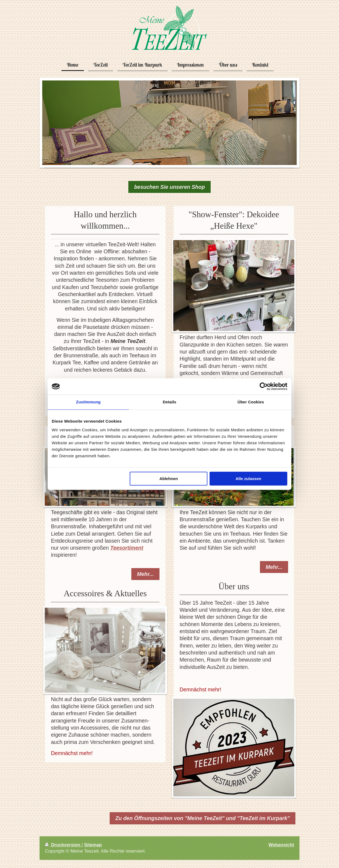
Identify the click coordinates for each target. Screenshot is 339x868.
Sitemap (93, 845)
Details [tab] (169, 402)
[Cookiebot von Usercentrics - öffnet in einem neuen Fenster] (264, 386)
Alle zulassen (248, 479)
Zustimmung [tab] (88, 402)
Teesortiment (127, 548)
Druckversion (63, 845)
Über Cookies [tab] (251, 402)
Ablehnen (169, 479)
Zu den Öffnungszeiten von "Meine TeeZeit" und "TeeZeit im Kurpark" (203, 818)
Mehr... (145, 574)
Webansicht (281, 845)
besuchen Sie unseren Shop (169, 187)
